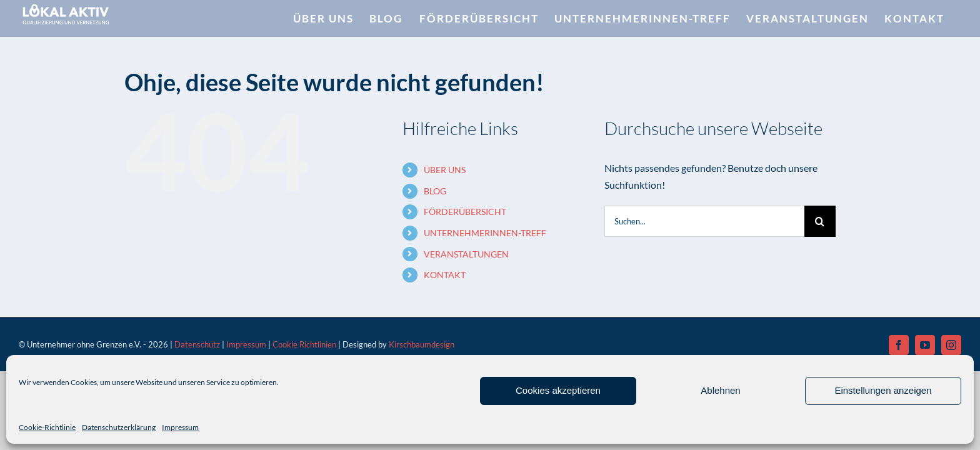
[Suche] (820, 221)
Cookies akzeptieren (558, 390)
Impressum (180, 427)
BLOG (435, 191)
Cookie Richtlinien (304, 344)
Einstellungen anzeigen (883, 390)
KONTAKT (445, 275)
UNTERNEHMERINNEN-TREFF (485, 233)
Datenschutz (197, 344)
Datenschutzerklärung (119, 427)
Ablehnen (720, 390)
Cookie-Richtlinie (47, 427)
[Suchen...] (704, 221)
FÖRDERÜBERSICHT (465, 212)
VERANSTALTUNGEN (466, 254)
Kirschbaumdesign (422, 344)
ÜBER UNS (445, 170)
